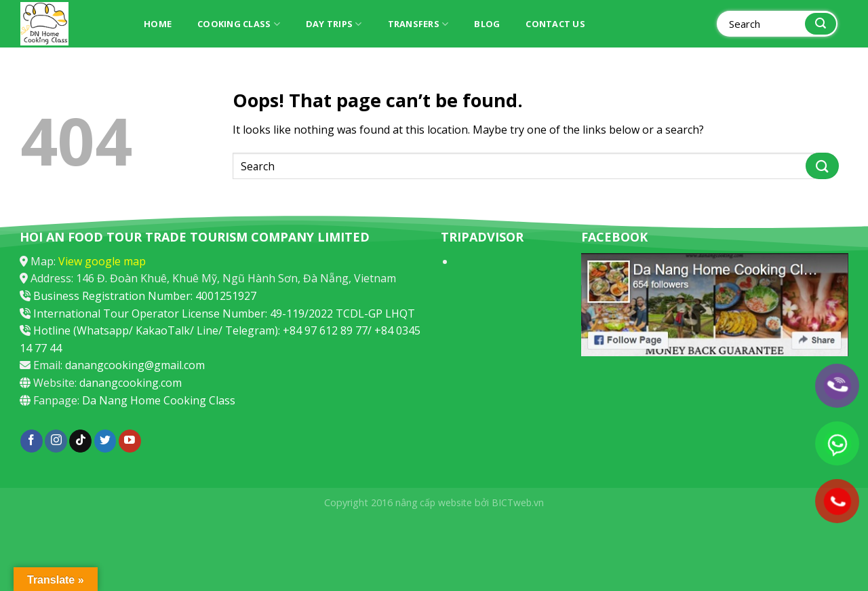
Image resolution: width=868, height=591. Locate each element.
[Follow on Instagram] (56, 441)
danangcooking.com (131, 383)
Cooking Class (239, 24)
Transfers (418, 24)
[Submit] (821, 24)
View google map (102, 261)
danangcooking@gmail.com (135, 365)
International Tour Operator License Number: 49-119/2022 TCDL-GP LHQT (224, 313)
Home (158, 24)
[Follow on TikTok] (80, 441)
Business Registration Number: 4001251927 (145, 296)
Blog (487, 24)
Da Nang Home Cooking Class (159, 400)
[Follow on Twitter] (105, 441)
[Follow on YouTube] (130, 441)
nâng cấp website (434, 502)
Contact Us (555, 24)
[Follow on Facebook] (32, 441)
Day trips (334, 24)
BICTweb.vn (518, 502)
